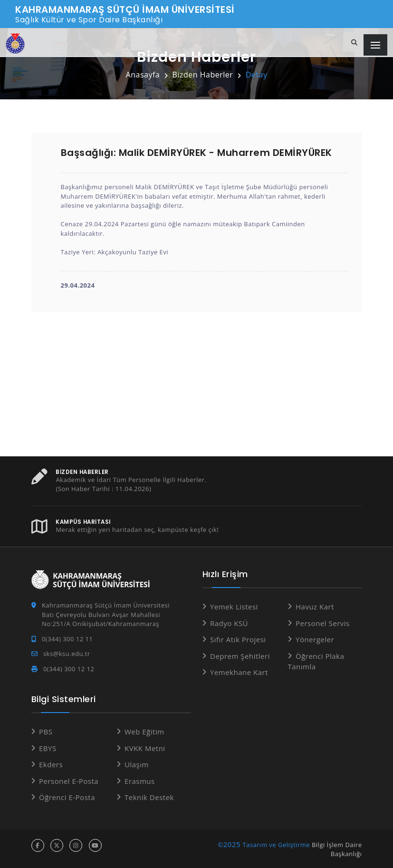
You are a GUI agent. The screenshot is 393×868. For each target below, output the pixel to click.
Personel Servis (323, 623)
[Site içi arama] (355, 43)
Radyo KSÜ (229, 623)
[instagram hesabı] (76, 845)
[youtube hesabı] (95, 845)
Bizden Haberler (203, 75)
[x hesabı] (57, 845)
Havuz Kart (315, 607)
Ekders (51, 764)
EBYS (48, 748)
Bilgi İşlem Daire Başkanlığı (337, 849)
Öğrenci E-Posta (67, 797)
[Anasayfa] (15, 43)
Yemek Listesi (234, 607)
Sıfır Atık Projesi (238, 639)
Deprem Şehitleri (240, 656)
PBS (46, 732)
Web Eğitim (144, 732)
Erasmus (140, 781)
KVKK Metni (145, 748)
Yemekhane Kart (239, 672)
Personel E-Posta (69, 781)
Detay (257, 75)
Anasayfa (143, 75)
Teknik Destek (149, 797)
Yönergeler (315, 639)
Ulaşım (137, 764)
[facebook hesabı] (38, 845)
